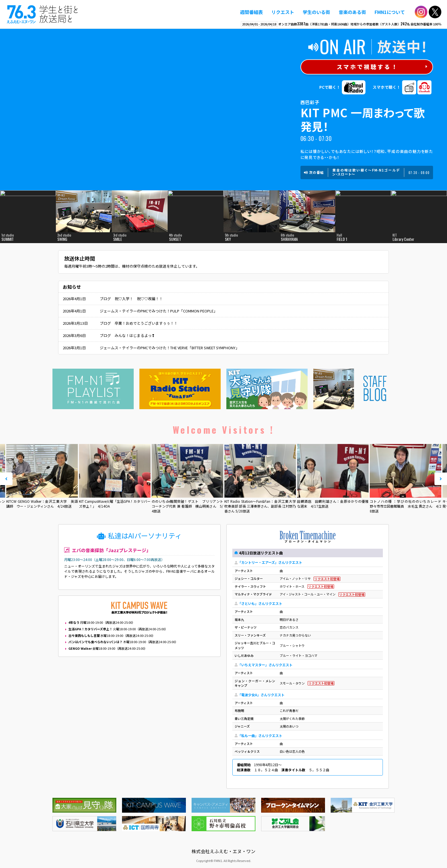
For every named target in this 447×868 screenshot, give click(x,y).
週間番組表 (251, 12)
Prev (6, 479)
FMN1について (390, 12)
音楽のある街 (352, 12)
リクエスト (283, 12)
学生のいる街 (316, 12)
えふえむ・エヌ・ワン (42, 14)
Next (441, 479)
